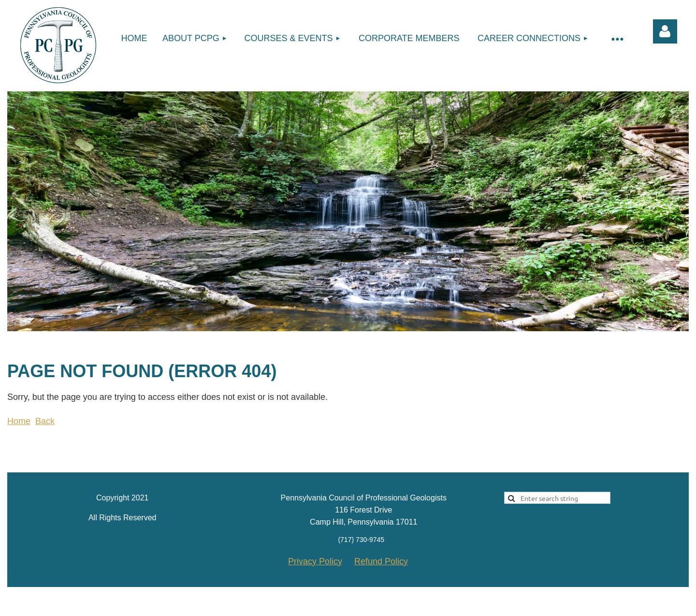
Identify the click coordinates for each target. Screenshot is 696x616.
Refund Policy (381, 561)
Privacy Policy (315, 561)
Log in (665, 31)
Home (19, 421)
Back (45, 421)
